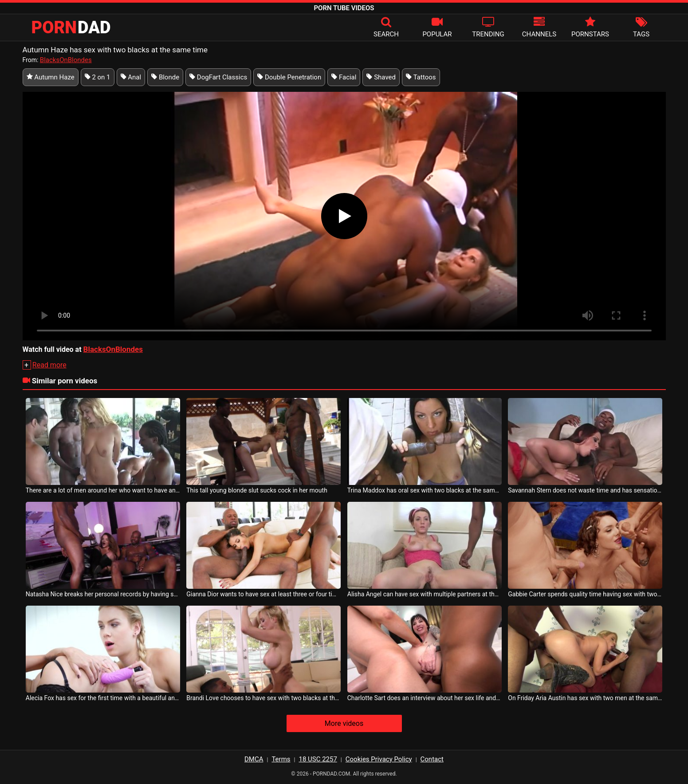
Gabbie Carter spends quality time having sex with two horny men (585, 594)
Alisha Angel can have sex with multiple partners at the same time (425, 594)
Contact (432, 759)
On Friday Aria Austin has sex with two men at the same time (585, 698)
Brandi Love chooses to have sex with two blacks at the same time (263, 698)
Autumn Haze (51, 77)
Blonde (165, 77)
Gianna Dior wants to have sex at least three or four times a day (263, 594)
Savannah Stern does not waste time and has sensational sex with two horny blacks (585, 490)
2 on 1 (98, 77)
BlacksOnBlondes (66, 60)
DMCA (254, 759)
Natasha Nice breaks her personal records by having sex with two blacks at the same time (103, 594)
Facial (344, 77)
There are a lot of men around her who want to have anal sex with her (103, 490)
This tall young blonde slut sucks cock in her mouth (257, 490)
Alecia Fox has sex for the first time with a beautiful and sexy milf (103, 698)
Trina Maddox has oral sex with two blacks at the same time (425, 490)
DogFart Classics (218, 77)
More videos (344, 723)
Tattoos (421, 77)
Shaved (381, 77)
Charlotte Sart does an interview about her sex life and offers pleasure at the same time (425, 698)
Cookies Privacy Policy (379, 759)
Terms (281, 759)
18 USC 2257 (318, 759)
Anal (131, 77)
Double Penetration (289, 77)
